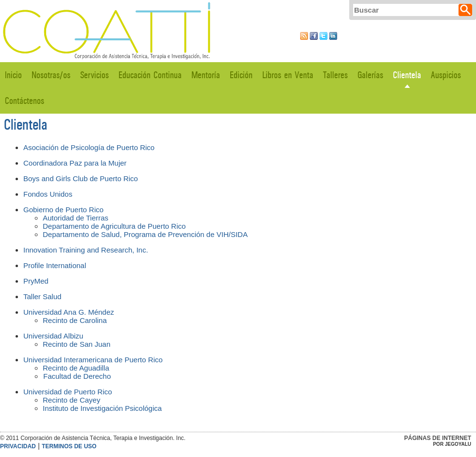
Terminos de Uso (69, 446)
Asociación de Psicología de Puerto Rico (89, 147)
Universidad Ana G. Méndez (69, 312)
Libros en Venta (288, 75)
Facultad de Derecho (77, 376)
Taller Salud (42, 296)
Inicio (13, 75)
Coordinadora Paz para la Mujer (75, 163)
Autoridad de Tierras (76, 218)
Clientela (407, 75)
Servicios (94, 75)
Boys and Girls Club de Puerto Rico (81, 178)
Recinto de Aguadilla (76, 368)
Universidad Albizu (53, 336)
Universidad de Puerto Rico (68, 392)
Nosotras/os (51, 75)
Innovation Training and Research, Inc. (86, 250)
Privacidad (18, 446)
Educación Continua (150, 75)
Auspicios (446, 75)
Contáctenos (25, 101)
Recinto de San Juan (76, 344)
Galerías (370, 75)
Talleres (335, 75)
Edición (241, 75)
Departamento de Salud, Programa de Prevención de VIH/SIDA (145, 234)
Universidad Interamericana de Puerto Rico (93, 360)
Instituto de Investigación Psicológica (102, 408)
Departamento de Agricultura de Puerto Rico (114, 226)
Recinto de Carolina (75, 320)
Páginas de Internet (438, 438)
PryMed (36, 281)
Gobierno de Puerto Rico (63, 210)
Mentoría (206, 75)
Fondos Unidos (48, 194)
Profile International (56, 265)
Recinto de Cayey (71, 400)
